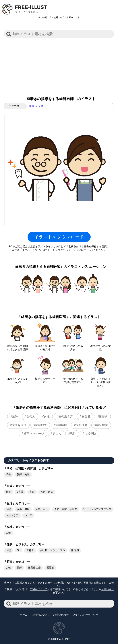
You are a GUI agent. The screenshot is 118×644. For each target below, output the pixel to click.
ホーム (24, 615)
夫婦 (32, 492)
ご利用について (39, 589)
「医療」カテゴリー (17, 562)
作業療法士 (34, 568)
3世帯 (20, 492)
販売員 (75, 550)
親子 (8, 492)
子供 (8, 474)
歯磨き (103, 416)
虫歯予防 (90, 434)
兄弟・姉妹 (47, 492)
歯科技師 (82, 425)
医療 (32, 106)
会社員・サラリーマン (53, 550)
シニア (28, 515)
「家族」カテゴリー (17, 486)
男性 (73, 434)
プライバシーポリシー (85, 615)
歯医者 (86, 416)
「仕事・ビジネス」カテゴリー (24, 544)
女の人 (31, 416)
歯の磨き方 (66, 416)
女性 (47, 416)
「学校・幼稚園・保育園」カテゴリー (28, 469)
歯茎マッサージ (34, 434)
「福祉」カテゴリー (17, 527)
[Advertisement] (59, 65)
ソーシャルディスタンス (97, 509)
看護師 (50, 568)
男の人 (57, 434)
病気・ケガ (42, 509)
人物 (41, 106)
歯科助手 (41, 425)
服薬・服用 (23, 509)
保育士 (30, 550)
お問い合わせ (61, 615)
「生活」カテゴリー (17, 503)
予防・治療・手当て (66, 509)
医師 (15, 416)
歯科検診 (102, 425)
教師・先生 (23, 474)
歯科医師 (61, 425)
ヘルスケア (12, 515)
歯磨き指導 (19, 425)
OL (19, 550)
